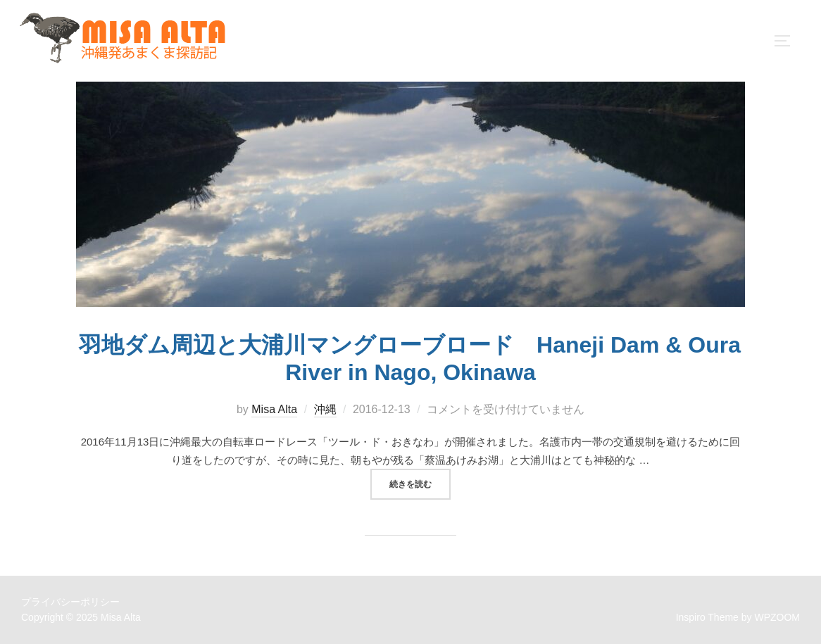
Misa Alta (274, 409)
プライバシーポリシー (70, 602)
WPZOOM (777, 617)
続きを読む (420, 483)
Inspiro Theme (707, 617)
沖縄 (325, 409)
